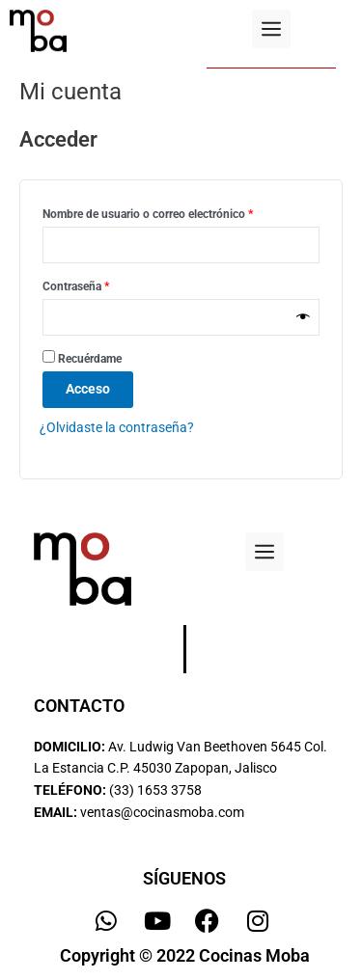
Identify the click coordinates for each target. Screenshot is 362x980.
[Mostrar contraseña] (303, 318)
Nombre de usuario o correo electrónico (176, 212)
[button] (272, 29)
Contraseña (104, 284)
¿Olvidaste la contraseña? (117, 427)
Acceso (88, 389)
